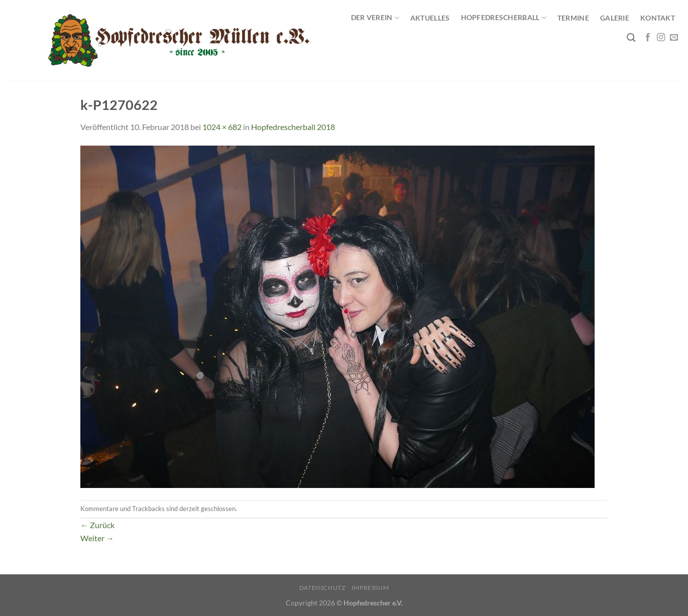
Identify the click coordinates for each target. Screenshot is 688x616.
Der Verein (375, 18)
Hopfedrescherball (504, 18)
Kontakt (658, 18)
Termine (573, 18)
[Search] (631, 38)
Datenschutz (322, 588)
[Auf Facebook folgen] (648, 38)
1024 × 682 (222, 127)
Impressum (370, 588)
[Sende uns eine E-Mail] (674, 38)
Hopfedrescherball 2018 (293, 127)
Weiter (97, 538)
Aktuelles (430, 18)
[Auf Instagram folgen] (661, 38)
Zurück (97, 525)
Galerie (615, 18)
